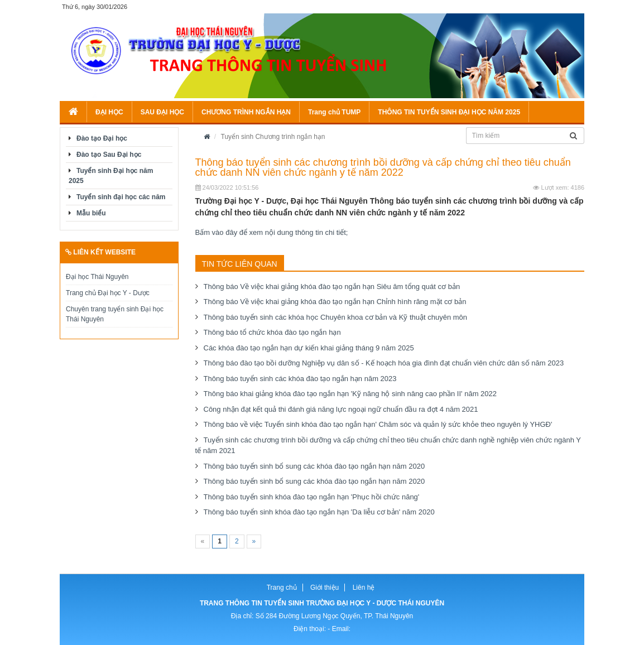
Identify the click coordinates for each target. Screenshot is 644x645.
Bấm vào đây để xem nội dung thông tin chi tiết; (272, 232)
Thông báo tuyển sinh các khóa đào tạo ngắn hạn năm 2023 (300, 379)
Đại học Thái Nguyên (97, 277)
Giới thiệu (325, 588)
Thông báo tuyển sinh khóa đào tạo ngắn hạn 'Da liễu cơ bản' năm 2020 (319, 512)
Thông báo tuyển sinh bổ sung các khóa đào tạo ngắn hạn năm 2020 (314, 466)
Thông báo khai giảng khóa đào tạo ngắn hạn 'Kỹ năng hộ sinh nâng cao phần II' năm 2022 (350, 394)
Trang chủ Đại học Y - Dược (108, 293)
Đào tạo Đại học (102, 138)
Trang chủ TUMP (334, 112)
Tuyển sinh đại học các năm (121, 197)
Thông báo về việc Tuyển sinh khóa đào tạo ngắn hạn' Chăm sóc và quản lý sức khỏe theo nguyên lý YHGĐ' (378, 424)
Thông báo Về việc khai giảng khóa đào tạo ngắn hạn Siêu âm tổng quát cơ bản (332, 287)
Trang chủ (282, 588)
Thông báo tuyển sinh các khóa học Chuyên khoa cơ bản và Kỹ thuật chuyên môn (336, 317)
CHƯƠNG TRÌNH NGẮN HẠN (246, 112)
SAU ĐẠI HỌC (162, 112)
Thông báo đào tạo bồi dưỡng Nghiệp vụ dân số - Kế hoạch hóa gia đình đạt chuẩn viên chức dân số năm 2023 (384, 363)
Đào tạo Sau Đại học (109, 155)
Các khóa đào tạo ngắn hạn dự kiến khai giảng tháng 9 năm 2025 (309, 348)
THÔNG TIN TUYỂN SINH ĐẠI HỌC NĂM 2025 (449, 112)
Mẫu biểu (91, 213)
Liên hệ (364, 588)
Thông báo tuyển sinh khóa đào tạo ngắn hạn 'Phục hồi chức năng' (312, 497)
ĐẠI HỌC (109, 112)
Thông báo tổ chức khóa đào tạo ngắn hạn (272, 332)
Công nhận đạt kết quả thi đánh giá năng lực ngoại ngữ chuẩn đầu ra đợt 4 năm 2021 (341, 409)
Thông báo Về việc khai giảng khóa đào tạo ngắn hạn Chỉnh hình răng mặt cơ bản (335, 302)
